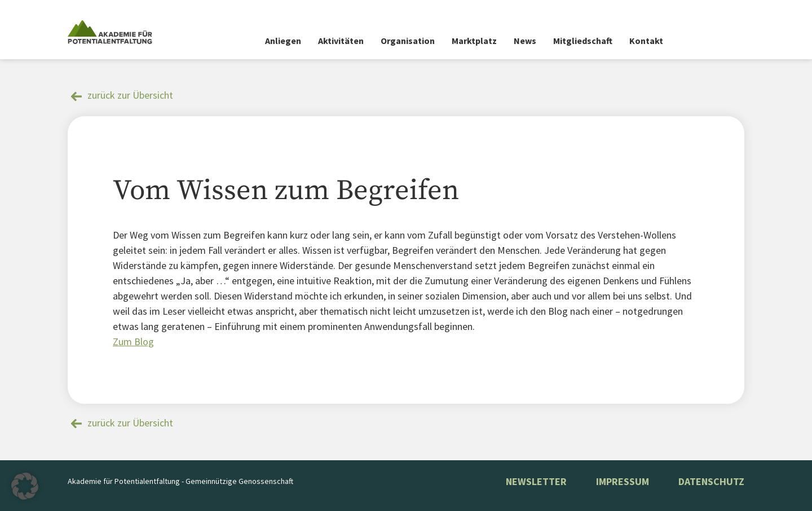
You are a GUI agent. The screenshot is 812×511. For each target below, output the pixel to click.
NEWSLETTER (536, 481)
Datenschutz (711, 481)
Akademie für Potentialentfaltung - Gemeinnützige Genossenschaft (180, 481)
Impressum (623, 481)
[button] (25, 486)
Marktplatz (474, 41)
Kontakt (646, 41)
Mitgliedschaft (583, 41)
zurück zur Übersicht (130, 95)
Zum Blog (133, 342)
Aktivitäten (341, 41)
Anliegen (283, 41)
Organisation (408, 41)
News (525, 41)
